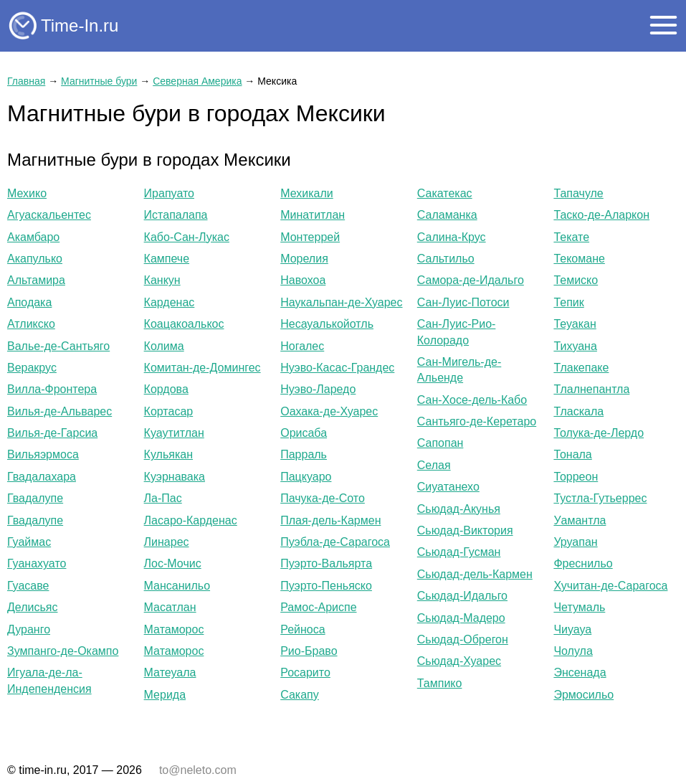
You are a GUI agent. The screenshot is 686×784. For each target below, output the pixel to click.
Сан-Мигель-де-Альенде (459, 370)
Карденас (170, 302)
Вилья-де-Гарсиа (52, 433)
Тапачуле (578, 193)
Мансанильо (177, 586)
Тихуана (575, 346)
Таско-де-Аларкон (601, 215)
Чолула (573, 651)
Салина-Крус (452, 237)
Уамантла (580, 520)
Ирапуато (169, 193)
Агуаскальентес (49, 215)
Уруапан (575, 542)
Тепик (568, 302)
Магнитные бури (99, 81)
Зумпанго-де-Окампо (63, 651)
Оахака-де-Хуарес (329, 411)
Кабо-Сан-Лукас (187, 237)
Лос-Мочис (173, 563)
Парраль (304, 454)
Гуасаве (28, 586)
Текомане (579, 259)
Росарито (305, 672)
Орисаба (304, 433)
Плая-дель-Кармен (330, 520)
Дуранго (29, 629)
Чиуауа (572, 629)
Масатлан (170, 607)
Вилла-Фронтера (52, 389)
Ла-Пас (163, 498)
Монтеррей (310, 237)
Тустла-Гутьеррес (600, 498)
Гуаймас (29, 542)
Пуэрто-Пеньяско (326, 586)
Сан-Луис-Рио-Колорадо (457, 332)
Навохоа (303, 280)
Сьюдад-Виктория (465, 530)
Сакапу (300, 695)
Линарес (167, 542)
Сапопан (440, 443)
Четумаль (579, 607)
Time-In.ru (80, 25)
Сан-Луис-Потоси (463, 302)
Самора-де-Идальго (471, 280)
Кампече (167, 259)
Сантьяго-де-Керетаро (477, 421)
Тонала (572, 454)
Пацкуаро (306, 477)
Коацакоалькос (184, 324)
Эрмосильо (583, 695)
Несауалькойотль (327, 324)
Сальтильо (446, 259)
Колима (164, 346)
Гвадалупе (35, 498)
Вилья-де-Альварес (59, 411)
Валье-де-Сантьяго (58, 346)
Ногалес (302, 346)
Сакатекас (445, 193)
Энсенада (580, 672)
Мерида (165, 695)
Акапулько (35, 259)
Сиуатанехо (448, 487)
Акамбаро (33, 237)
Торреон (576, 477)
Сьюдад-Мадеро (461, 618)
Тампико (440, 683)
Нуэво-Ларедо (318, 389)
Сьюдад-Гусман (459, 552)
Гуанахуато (37, 563)
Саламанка (447, 215)
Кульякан (168, 454)
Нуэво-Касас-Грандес (337, 368)
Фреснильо (583, 563)
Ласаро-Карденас (191, 520)
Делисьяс (32, 607)
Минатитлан (313, 215)
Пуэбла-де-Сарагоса (335, 542)
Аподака (29, 302)
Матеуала (170, 672)
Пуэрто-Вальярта (326, 563)
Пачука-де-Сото (323, 498)
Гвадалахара (42, 477)
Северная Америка (197, 81)
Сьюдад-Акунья (459, 509)
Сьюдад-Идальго (462, 596)
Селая (434, 465)
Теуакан (575, 324)
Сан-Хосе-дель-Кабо (472, 400)
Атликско (31, 324)
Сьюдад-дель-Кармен (475, 574)
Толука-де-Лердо (599, 433)
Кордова (166, 389)
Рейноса (302, 629)
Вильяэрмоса (43, 454)
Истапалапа (176, 215)
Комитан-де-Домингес (203, 368)
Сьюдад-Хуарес (459, 661)
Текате (571, 237)
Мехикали (307, 193)
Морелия (304, 259)
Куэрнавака (175, 477)
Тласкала (578, 411)
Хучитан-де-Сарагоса (610, 586)
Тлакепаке (581, 368)
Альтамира (36, 280)
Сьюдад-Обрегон (463, 639)
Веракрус (32, 368)
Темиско (576, 280)
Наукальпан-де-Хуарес (341, 302)
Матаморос (174, 629)
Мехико (27, 193)
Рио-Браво (309, 651)
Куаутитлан (174, 433)
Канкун (162, 280)
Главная (26, 81)
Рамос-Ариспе (318, 607)
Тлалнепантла (591, 389)
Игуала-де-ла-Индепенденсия (49, 680)
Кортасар (169, 411)
